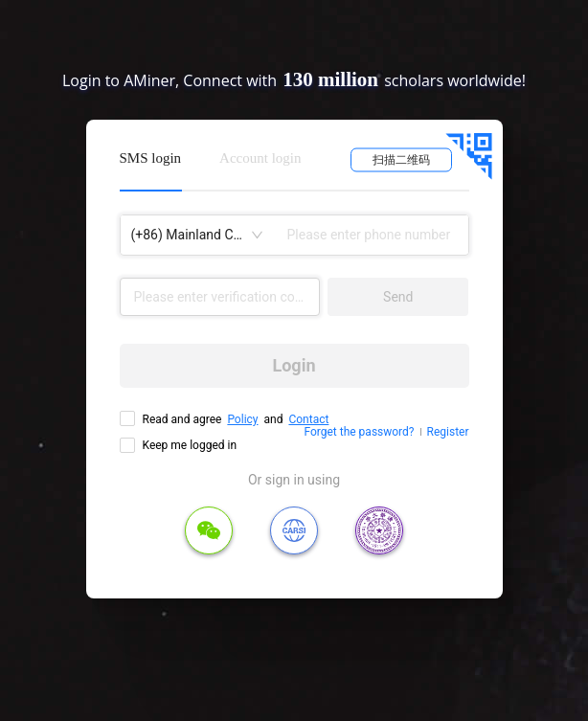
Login (294, 365)
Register (448, 432)
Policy (242, 419)
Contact (308, 419)
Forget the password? (359, 432)
